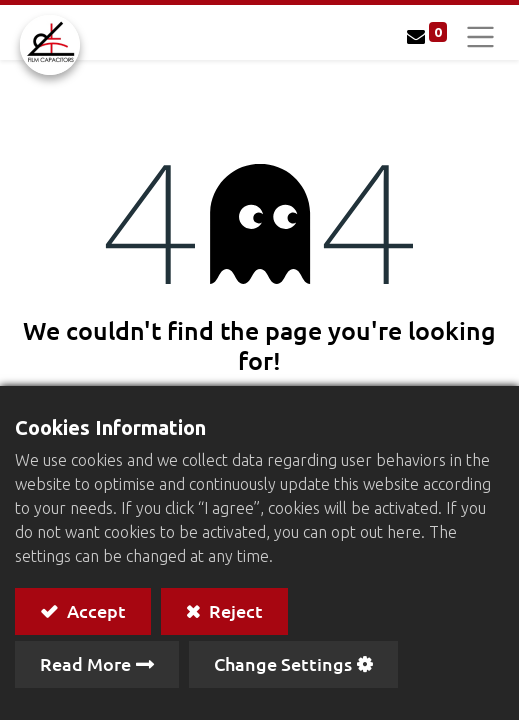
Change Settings (283, 663)
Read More (85, 663)
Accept (94, 610)
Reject (234, 610)
